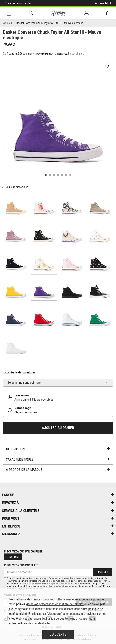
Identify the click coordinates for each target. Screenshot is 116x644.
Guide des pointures (19, 372)
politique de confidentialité (33, 623)
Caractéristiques (58, 459)
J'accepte (58, 634)
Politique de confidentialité (60, 584)
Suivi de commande (18, 3)
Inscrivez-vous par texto (21, 565)
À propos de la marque (58, 470)
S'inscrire (13, 557)
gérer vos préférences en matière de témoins (55, 604)
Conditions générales (31, 584)
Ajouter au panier (58, 428)
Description (58, 449)
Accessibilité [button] (103, 3)
